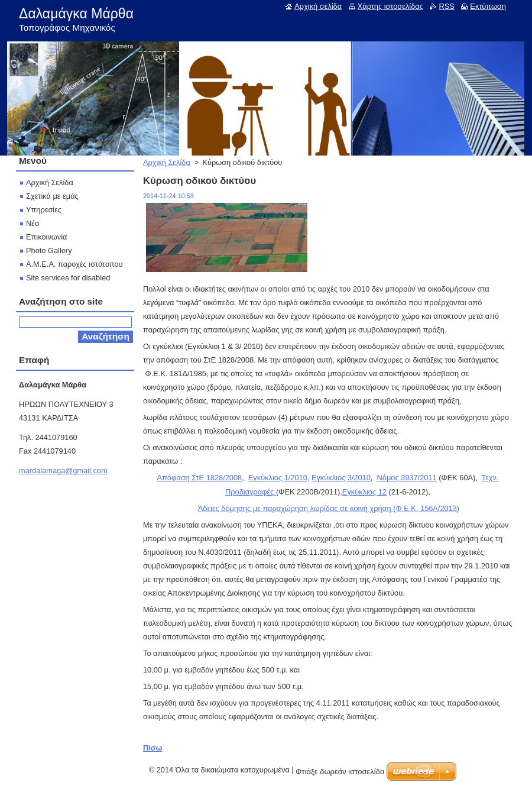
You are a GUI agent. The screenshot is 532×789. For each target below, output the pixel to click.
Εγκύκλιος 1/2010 (278, 478)
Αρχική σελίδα (318, 6)
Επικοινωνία (46, 237)
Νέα (33, 223)
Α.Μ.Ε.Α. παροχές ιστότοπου (74, 264)
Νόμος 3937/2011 (407, 478)
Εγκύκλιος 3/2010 (341, 478)
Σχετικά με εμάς (52, 196)
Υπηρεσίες (44, 210)
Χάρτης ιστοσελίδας (390, 6)
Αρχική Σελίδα (167, 162)
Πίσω (153, 748)
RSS (446, 6)
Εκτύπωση (488, 6)
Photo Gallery (49, 250)
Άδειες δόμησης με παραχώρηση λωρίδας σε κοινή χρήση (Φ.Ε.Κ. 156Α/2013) (329, 508)
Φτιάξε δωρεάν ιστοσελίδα (340, 772)
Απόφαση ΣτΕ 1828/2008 (199, 478)
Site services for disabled (68, 278)
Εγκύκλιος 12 (364, 492)
